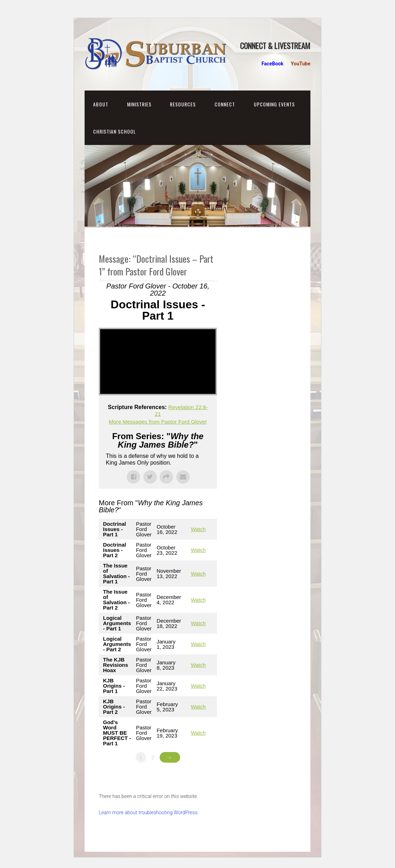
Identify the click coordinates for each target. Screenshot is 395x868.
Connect (225, 104)
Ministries (139, 104)
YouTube (301, 64)
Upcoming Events (274, 104)
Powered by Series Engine (191, 777)
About (101, 104)
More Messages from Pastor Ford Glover (158, 421)
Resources (183, 104)
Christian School (115, 131)
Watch (198, 529)
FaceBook (273, 64)
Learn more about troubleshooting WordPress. (149, 812)
